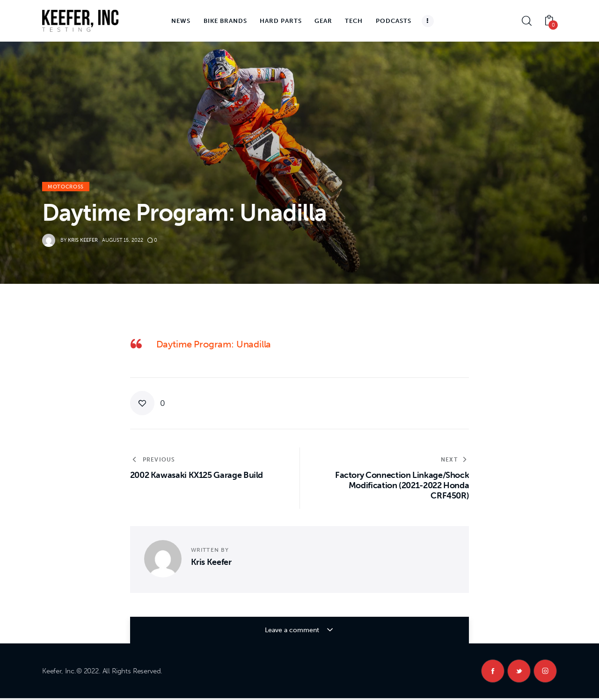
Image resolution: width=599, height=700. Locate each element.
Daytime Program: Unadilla (214, 344)
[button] (148, 403)
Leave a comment (293, 630)
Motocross (66, 187)
